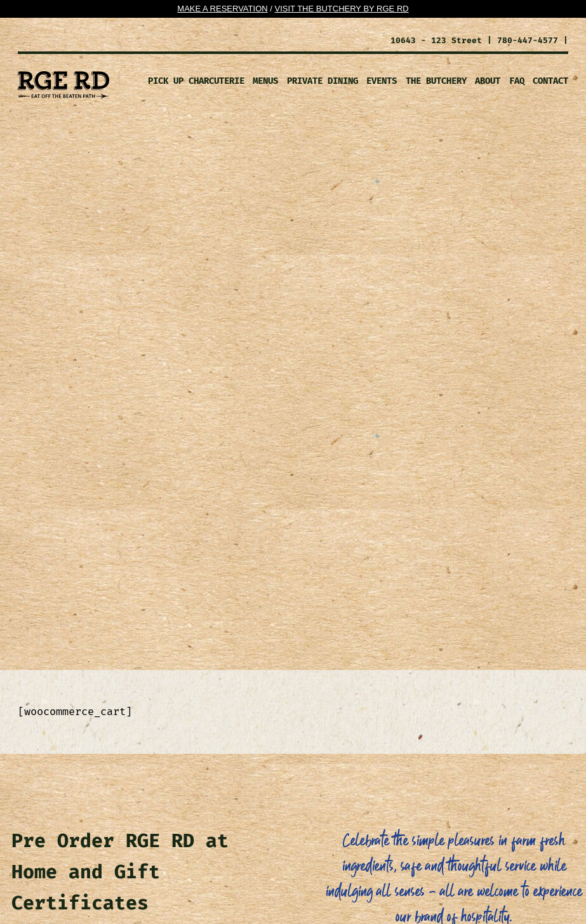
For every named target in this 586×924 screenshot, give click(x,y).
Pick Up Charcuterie (196, 81)
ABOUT (488, 81)
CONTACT (550, 81)
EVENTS (382, 81)
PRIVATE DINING (323, 81)
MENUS (265, 81)
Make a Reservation (222, 9)
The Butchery (436, 81)
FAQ (517, 81)
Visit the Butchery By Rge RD (341, 9)
